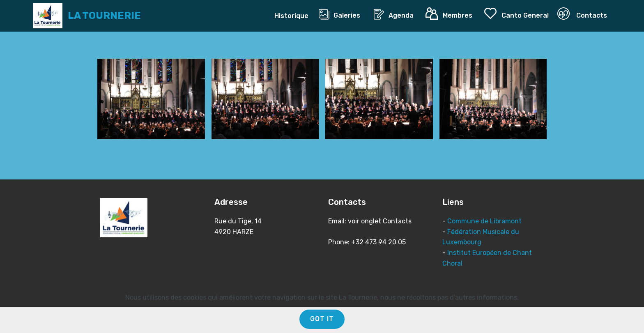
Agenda (395, 14)
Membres (451, 14)
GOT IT (322, 319)
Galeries (342, 14)
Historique (292, 16)
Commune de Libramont (484, 221)
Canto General (516, 14)
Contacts (582, 14)
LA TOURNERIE (104, 16)
